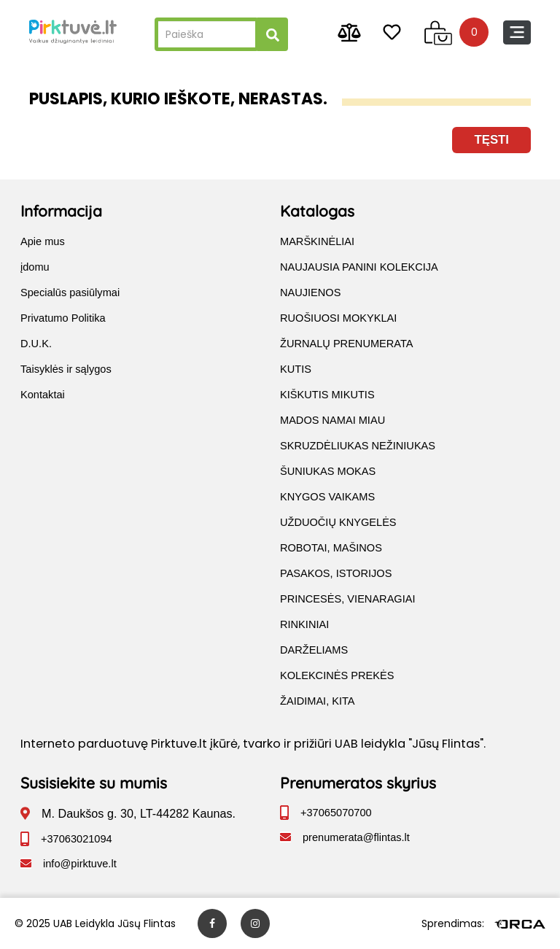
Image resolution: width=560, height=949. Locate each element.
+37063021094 (77, 839)
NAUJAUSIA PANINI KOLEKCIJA (359, 267)
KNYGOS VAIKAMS (327, 497)
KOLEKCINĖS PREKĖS (337, 675)
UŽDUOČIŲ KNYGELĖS (338, 522)
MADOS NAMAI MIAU (332, 420)
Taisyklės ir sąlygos (66, 369)
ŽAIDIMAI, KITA (318, 701)
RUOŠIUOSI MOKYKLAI (338, 318)
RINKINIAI (304, 624)
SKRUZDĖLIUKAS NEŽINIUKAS (358, 446)
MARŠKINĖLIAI (317, 241)
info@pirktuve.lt (80, 864)
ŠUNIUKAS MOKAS (328, 471)
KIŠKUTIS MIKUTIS (327, 395)
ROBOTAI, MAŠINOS (331, 548)
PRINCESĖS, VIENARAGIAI (348, 599)
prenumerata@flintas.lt (356, 837)
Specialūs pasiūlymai (70, 293)
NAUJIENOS (310, 293)
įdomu (35, 267)
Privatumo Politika (63, 318)
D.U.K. (36, 344)
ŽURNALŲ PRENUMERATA (347, 344)
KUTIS (296, 369)
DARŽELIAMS (314, 650)
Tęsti (491, 140)
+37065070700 (336, 813)
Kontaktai (43, 395)
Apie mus (43, 241)
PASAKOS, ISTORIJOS (336, 573)
